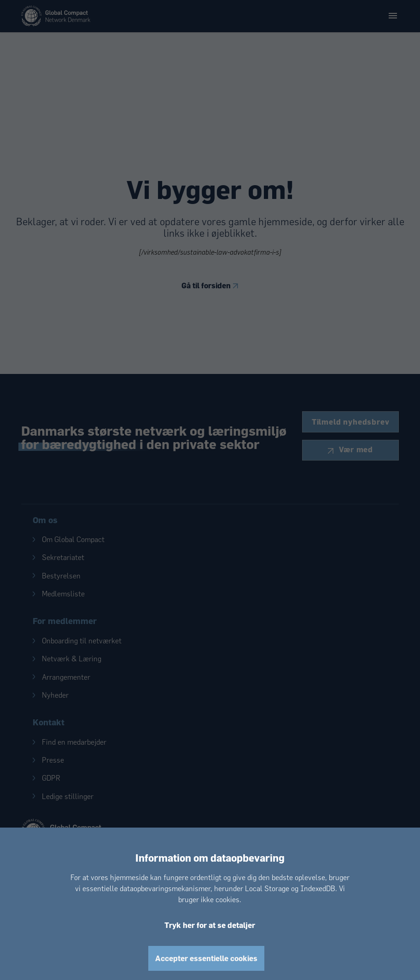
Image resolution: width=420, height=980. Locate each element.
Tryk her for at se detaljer (210, 925)
